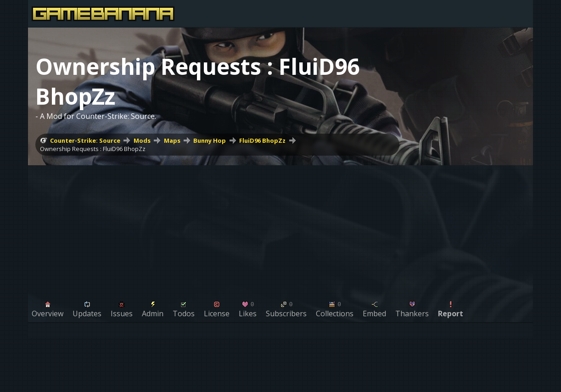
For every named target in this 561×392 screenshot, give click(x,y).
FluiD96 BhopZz (262, 140)
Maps (172, 140)
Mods (142, 140)
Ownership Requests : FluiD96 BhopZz (93, 149)
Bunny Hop (210, 140)
